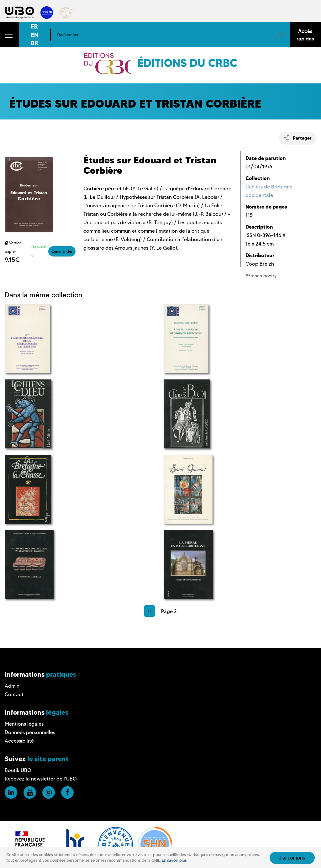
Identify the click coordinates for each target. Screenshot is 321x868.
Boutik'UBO (18, 770)
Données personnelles (30, 732)
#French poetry (261, 276)
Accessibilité (19, 741)
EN (35, 35)
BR (35, 43)
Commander (62, 251)
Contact (14, 694)
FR (34, 26)
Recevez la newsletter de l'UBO (41, 779)
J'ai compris (292, 858)
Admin (12, 686)
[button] (9, 35)
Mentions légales (24, 724)
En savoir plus (174, 860)
